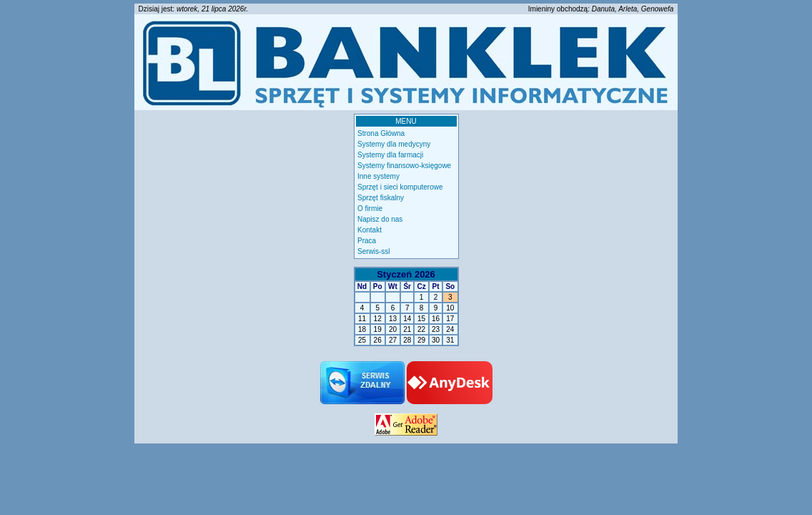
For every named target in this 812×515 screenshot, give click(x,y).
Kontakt (370, 230)
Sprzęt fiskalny (381, 198)
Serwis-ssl (374, 251)
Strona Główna (381, 133)
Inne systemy (378, 176)
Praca (367, 241)
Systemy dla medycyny (394, 144)
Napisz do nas (380, 219)
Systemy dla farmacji (390, 155)
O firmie (370, 209)
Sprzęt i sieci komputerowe (400, 187)
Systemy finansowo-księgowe (404, 166)
